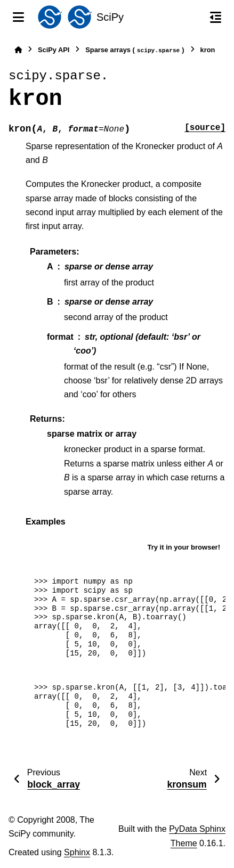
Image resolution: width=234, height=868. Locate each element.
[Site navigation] (18, 17)
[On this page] (216, 17)
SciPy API (54, 50)
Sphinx (77, 852)
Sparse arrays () (135, 50)
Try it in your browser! (184, 547)
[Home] (18, 50)
